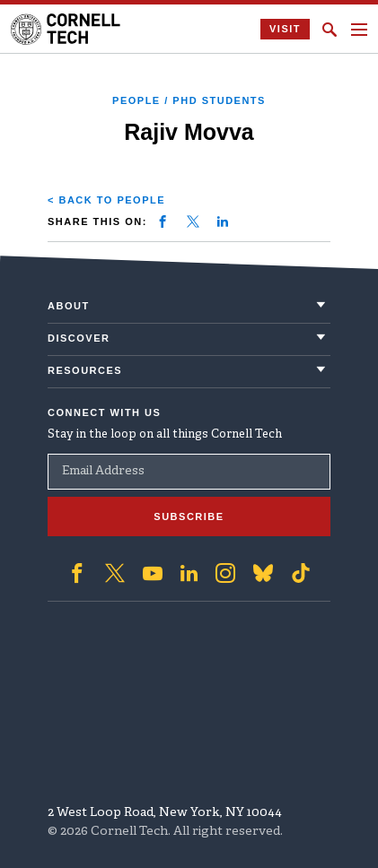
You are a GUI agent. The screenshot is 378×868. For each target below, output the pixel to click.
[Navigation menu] (359, 30)
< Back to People (106, 200)
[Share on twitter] (193, 221)
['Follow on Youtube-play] (153, 573)
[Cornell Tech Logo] (67, 29)
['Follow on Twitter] (115, 573)
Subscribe (189, 516)
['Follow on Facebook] (77, 573)
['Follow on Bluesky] (263, 573)
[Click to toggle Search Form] (330, 30)
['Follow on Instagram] (225, 573)
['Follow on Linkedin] (189, 573)
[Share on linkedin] (223, 221)
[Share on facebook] (163, 221)
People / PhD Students (189, 100)
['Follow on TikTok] (301, 573)
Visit (285, 29)
